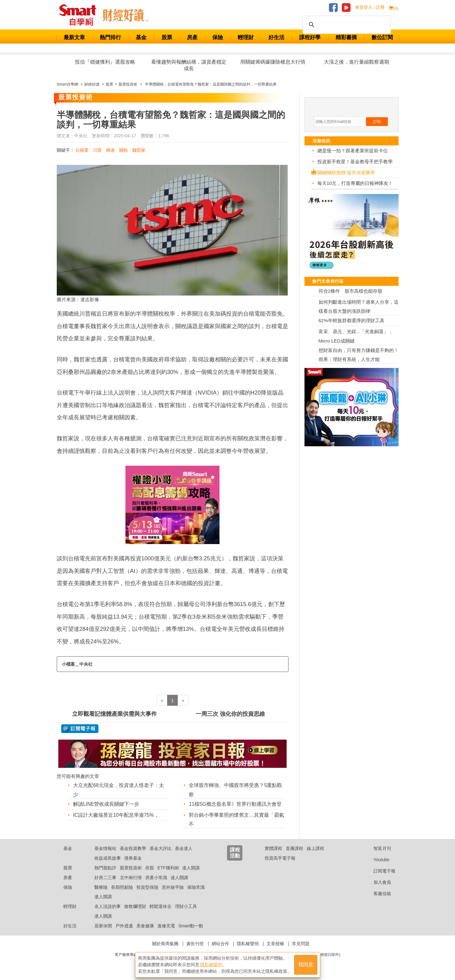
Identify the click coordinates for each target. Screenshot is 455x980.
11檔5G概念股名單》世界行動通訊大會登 (235, 804)
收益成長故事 (108, 858)
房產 (192, 37)
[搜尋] (346, 25)
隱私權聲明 (248, 944)
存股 (150, 868)
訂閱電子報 (380, 871)
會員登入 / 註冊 (370, 7)
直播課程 (294, 848)
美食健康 (145, 926)
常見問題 (301, 944)
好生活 (276, 37)
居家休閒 (103, 926)
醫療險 (101, 887)
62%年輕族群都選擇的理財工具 (352, 320)
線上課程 (315, 848)
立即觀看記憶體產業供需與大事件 (114, 714)
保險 (218, 37)
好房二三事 (105, 878)
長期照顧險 (122, 887)
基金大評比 (161, 848)
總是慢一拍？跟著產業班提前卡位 (353, 151)
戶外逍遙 (124, 926)
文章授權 (275, 944)
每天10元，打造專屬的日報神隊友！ (355, 183)
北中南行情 (131, 878)
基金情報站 (105, 848)
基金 (141, 37)
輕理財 (246, 37)
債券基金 (133, 858)
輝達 (110, 150)
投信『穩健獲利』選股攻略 (105, 62)
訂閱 (377, 122)
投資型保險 (147, 887)
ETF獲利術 (168, 868)
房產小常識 (156, 878)
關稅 (124, 150)
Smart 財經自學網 (80, 15)
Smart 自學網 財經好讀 (126, 15)
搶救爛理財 (135, 906)
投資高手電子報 (280, 858)
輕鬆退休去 (161, 906)
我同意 (306, 965)
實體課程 (273, 848)
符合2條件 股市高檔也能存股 (350, 291)
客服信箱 (377, 894)
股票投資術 (131, 868)
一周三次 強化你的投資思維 (230, 714)
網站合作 (220, 944)
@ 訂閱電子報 (80, 729)
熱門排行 (110, 37)
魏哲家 (139, 150)
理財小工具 (186, 906)
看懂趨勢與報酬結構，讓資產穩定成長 (189, 65)
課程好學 (310, 37)
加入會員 (377, 882)
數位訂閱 (382, 37)
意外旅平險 (173, 887)
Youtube (377, 860)
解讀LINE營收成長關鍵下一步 (106, 804)
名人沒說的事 (108, 906)
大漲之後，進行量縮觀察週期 (357, 62)
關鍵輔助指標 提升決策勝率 (346, 173)
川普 (97, 150)
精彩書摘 (346, 37)
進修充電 (166, 926)
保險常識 (196, 887)
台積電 (82, 150)
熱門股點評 (105, 868)
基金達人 (184, 848)
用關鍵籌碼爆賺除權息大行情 (273, 62)
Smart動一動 (191, 926)
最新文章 (74, 37)
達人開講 (191, 868)
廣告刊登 (195, 944)
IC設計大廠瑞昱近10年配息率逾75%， (116, 815)
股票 (167, 37)
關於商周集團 (165, 944)
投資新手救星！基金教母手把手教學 (355, 162)
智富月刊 (377, 848)
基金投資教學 (133, 848)
